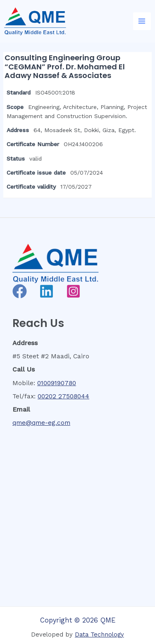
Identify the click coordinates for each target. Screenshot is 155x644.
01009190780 (57, 383)
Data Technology (99, 635)
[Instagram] (73, 291)
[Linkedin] (46, 291)
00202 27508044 (63, 396)
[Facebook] (20, 291)
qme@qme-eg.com (41, 423)
